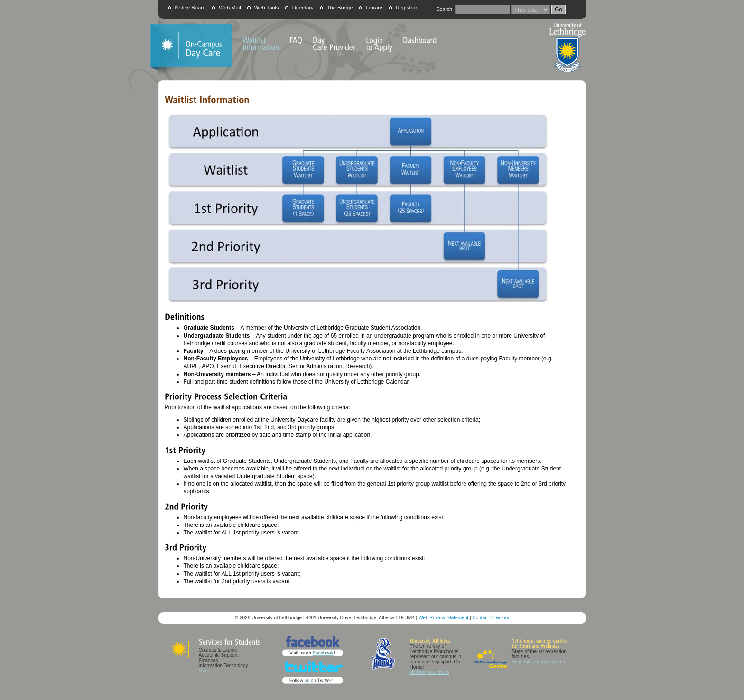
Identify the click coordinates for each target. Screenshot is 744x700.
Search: (445, 9)
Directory (303, 8)
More (204, 671)
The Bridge (340, 8)
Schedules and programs (539, 662)
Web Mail (230, 8)
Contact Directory (491, 618)
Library (374, 8)
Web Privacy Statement (443, 618)
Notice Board (191, 8)
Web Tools (267, 8)
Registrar (406, 8)
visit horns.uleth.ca (430, 672)
